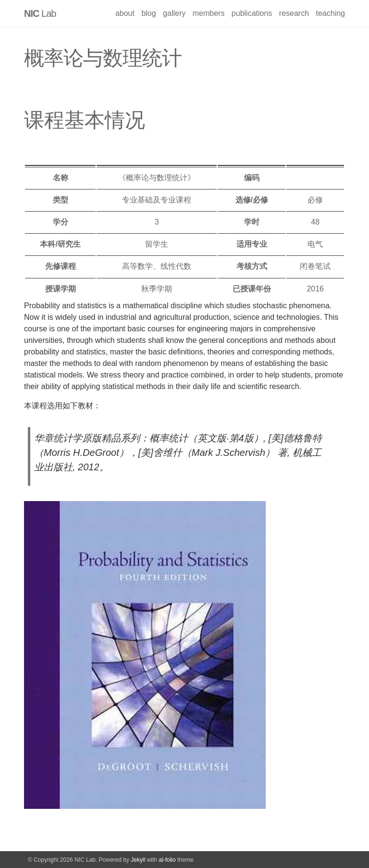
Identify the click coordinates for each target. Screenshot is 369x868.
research (294, 13)
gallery (174, 13)
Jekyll (138, 860)
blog (148, 13)
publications (252, 13)
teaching (331, 13)
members (209, 13)
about (125, 13)
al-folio (167, 860)
